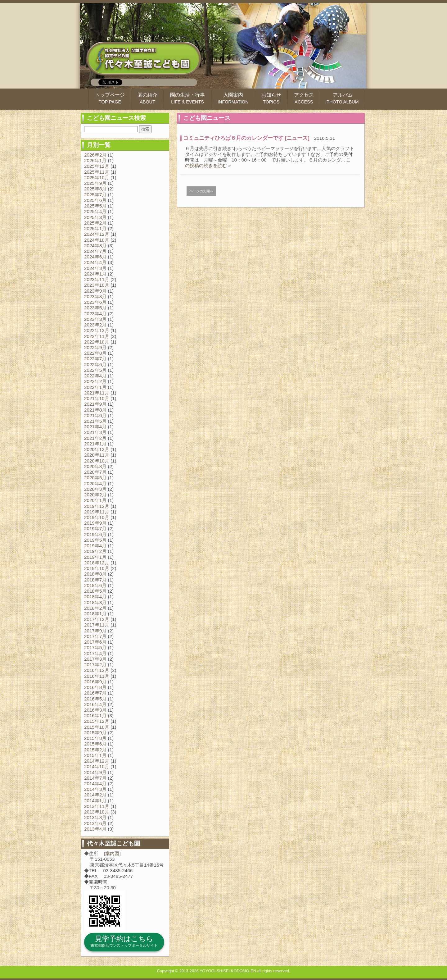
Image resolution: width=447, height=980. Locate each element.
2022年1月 (95, 387)
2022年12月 (97, 330)
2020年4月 (95, 483)
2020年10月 (97, 461)
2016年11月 (97, 676)
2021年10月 (97, 398)
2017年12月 (97, 619)
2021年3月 (95, 432)
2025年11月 (97, 172)
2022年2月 (95, 381)
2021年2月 (95, 438)
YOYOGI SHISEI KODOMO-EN (228, 971)
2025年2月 (95, 223)
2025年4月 (95, 211)
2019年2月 (95, 551)
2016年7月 (95, 693)
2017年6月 (95, 642)
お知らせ (271, 98)
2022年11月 (97, 336)
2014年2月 (95, 795)
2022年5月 (95, 370)
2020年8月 (95, 466)
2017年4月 (95, 653)
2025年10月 (97, 178)
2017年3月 (95, 659)
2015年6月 (95, 744)
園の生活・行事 (187, 98)
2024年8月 (95, 246)
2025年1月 (95, 228)
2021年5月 (95, 421)
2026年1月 (95, 160)
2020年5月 (95, 478)
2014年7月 (95, 778)
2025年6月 (95, 200)
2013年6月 (95, 823)
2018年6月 (95, 585)
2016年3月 (95, 710)
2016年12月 (97, 670)
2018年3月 (95, 602)
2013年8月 (95, 817)
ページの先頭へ (201, 191)
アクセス (304, 98)
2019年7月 (95, 529)
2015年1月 (95, 755)
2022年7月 (95, 359)
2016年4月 (95, 704)
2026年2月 (95, 155)
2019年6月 (95, 534)
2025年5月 (95, 206)
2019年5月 (95, 540)
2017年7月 (95, 636)
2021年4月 (95, 427)
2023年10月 (97, 285)
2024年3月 (95, 268)
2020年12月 (97, 449)
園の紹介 (147, 98)
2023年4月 (95, 314)
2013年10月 (97, 812)
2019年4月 (95, 546)
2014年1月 (95, 801)
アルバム (343, 98)
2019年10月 (97, 517)
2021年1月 (95, 444)
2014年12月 (97, 761)
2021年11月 (97, 393)
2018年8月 (95, 574)
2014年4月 (95, 784)
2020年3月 (95, 489)
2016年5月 (95, 699)
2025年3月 (95, 217)
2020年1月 (95, 500)
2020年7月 (95, 472)
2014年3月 (95, 789)
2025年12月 (97, 166)
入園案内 (233, 98)
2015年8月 (95, 738)
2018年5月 (95, 591)
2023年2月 (95, 325)
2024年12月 (97, 234)
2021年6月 (95, 415)
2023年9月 (95, 291)
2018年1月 (95, 614)
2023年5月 (95, 308)
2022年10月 (97, 342)
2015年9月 (95, 733)
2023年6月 (95, 302)
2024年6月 (95, 257)
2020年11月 (97, 455)
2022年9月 (95, 347)
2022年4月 (95, 376)
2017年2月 (95, 665)
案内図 (112, 853)
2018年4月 (95, 597)
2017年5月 (95, 647)
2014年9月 (95, 772)
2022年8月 (95, 353)
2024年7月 (95, 251)
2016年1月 (95, 716)
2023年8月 (95, 296)
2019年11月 (97, 512)
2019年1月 (95, 557)
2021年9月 (95, 404)
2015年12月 (97, 721)
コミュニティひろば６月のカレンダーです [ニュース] (246, 138)
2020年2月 (95, 495)
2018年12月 (97, 563)
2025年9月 (95, 183)
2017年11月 (97, 625)
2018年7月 (95, 580)
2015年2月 (95, 750)
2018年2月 (95, 608)
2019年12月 (97, 506)
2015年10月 (97, 727)
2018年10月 (97, 568)
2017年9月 (95, 631)
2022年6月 (95, 365)
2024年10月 (97, 240)
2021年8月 (95, 410)
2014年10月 (97, 766)
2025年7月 (95, 195)
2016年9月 (95, 682)
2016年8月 (95, 687)
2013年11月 (97, 806)
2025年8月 (95, 189)
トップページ (110, 98)
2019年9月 (95, 523)
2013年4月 (95, 829)
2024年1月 (95, 274)
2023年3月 (95, 319)
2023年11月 (97, 279)
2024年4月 (95, 262)
